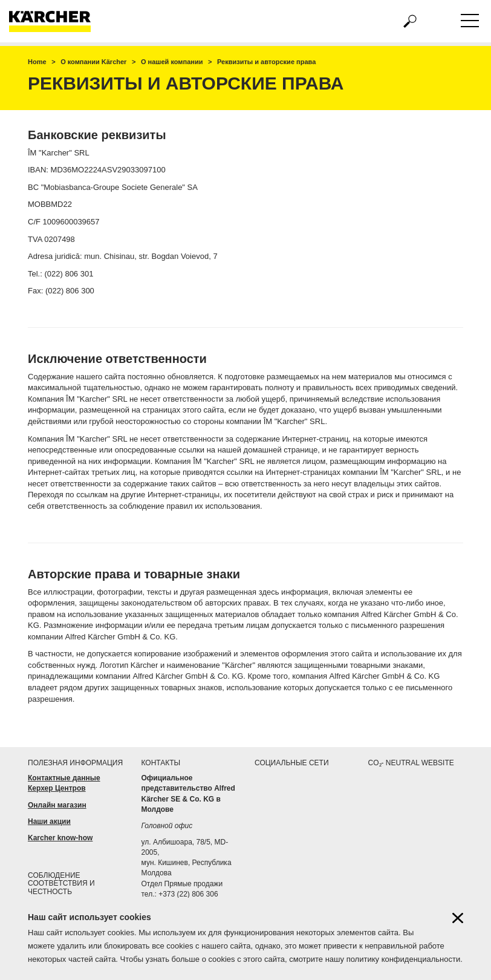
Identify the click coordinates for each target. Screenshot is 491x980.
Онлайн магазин (57, 805)
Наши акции (49, 822)
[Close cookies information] (458, 922)
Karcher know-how (60, 838)
